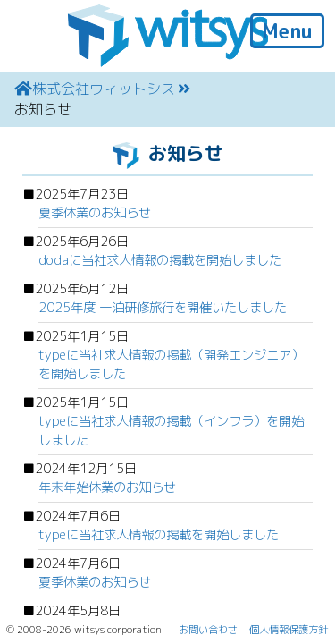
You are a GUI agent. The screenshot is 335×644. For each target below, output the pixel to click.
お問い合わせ (208, 630)
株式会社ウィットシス (104, 89)
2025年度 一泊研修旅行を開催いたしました (163, 308)
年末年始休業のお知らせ (107, 487)
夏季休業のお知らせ (95, 213)
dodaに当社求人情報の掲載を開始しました (160, 260)
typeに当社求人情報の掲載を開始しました (159, 535)
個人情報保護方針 (289, 630)
